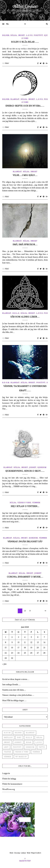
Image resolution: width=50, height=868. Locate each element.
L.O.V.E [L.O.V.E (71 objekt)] (39, 742)
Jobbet (33, 467)
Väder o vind (24, 503)
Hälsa (14, 35)
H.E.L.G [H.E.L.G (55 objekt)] (29, 737)
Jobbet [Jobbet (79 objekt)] (18, 742)
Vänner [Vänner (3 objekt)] (8, 757)
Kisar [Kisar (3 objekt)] (29, 742)
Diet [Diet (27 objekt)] (19, 737)
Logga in (6, 773)
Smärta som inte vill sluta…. (14, 690)
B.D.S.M (6, 383)
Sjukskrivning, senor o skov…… (25, 471)
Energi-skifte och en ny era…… (25, 106)
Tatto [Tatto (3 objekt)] (42, 747)
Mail (11, 853)
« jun (4, 664)
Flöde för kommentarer (12, 784)
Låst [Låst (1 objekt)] (6, 747)
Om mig (17, 853)
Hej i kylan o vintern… (25, 506)
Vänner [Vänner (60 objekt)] (36, 752)
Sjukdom (42, 467)
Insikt (22, 35)
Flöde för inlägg (9, 779)
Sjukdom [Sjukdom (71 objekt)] (30, 747)
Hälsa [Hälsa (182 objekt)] (39, 737)
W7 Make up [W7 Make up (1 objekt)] (21, 757)
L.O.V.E (29, 35)
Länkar (23, 853)
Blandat (15, 99)
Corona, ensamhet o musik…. (25, 577)
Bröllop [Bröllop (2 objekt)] (8, 737)
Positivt (38, 35)
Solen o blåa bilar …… (25, 42)
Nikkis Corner (25, 7)
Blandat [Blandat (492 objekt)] (30, 733)
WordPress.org (9, 789)
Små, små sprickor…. (25, 245)
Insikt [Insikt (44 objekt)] (7, 742)
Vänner (36, 503)
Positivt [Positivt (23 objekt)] (17, 747)
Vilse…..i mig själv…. (25, 175)
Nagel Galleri (36, 853)
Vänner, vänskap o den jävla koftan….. (18, 695)
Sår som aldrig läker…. (25, 317)
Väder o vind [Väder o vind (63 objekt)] (22, 752)
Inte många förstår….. (11, 684)
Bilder (6, 35)
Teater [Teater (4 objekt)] (7, 752)
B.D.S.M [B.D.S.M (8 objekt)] (7, 733)
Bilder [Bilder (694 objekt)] (18, 733)
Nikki (7, 63)
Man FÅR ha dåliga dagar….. (14, 700)
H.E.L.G (16, 313)
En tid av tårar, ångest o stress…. (16, 679)
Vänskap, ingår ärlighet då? (25, 542)
